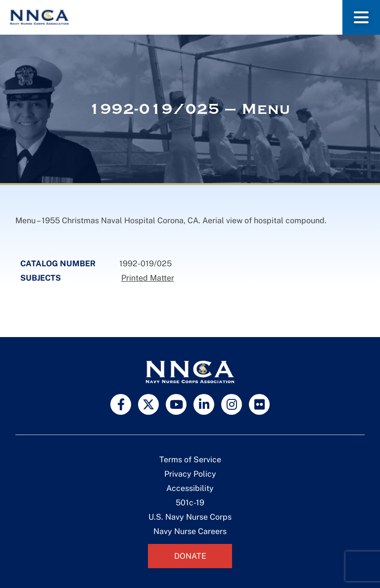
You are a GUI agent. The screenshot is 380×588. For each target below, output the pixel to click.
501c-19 (190, 503)
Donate (190, 556)
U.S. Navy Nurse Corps (190, 517)
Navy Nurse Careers (190, 531)
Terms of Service (190, 460)
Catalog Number (58, 264)
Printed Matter (148, 278)
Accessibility (190, 488)
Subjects (41, 278)
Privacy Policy (190, 474)
